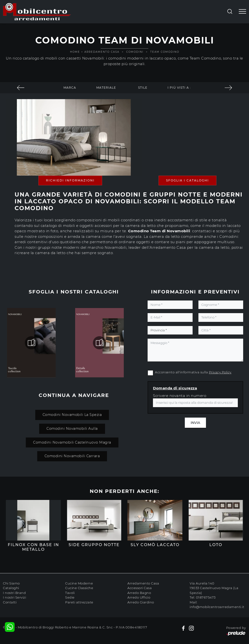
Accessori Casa (140, 588)
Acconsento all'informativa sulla (193, 372)
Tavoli (70, 593)
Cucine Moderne (79, 583)
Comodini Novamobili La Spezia (72, 415)
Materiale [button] (106, 88)
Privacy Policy (220, 372)
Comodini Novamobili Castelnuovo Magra (72, 442)
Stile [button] (143, 88)
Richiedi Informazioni (70, 180)
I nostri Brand (14, 593)
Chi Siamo (11, 583)
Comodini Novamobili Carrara (72, 456)
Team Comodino (165, 52)
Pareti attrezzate (79, 602)
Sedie (70, 597)
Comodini (135, 52)
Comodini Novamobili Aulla (72, 429)
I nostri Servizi (14, 597)
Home (75, 52)
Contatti (10, 602)
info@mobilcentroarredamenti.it (217, 607)
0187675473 (206, 597)
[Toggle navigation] (242, 12)
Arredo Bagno (139, 593)
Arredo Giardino (141, 602)
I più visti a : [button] (179, 88)
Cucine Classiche (79, 588)
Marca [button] (70, 88)
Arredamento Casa (102, 52)
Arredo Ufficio (139, 597)
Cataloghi (11, 588)
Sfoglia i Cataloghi (187, 180)
